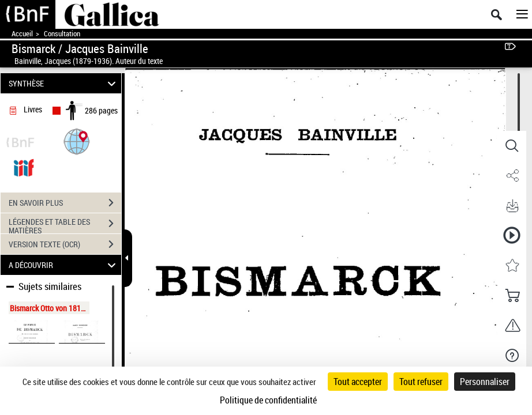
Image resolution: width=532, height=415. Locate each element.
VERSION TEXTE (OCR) (65, 244)
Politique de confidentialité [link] (268, 400)
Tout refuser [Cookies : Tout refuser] (421, 382)
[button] (77, 141)
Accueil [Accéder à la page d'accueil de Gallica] (22, 34)
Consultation (62, 34)
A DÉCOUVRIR (64, 265)
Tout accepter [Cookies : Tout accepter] (358, 382)
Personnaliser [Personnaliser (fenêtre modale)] (485, 382)
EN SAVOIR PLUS (65, 203)
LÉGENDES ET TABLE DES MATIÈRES (65, 225)
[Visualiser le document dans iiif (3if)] (24, 167)
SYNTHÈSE (64, 83)
